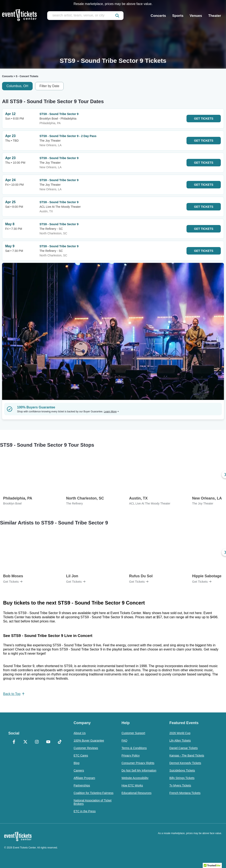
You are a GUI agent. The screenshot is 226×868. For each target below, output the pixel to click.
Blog (77, 763)
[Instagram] (37, 742)
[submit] (117, 16)
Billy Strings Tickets (182, 778)
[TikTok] (60, 742)
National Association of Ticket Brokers (93, 802)
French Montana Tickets (185, 793)
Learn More (111, 412)
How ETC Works (132, 785)
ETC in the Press (85, 811)
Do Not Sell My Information (139, 770)
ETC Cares (81, 755)
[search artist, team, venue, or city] (85, 16)
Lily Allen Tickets (180, 741)
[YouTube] (48, 742)
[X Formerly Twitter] (25, 742)
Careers (79, 770)
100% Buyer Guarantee (89, 741)
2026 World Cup (180, 733)
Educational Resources (136, 793)
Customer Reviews (86, 748)
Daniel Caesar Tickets (184, 748)
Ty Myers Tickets (180, 785)
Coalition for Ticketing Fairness (93, 793)
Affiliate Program (84, 778)
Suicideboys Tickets (182, 770)
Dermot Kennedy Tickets (185, 763)
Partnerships (82, 785)
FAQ (124, 741)
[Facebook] (14, 742)
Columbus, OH (17, 86)
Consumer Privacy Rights (138, 763)
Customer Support (133, 733)
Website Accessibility (135, 778)
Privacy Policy (130, 755)
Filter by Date (49, 86)
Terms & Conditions (134, 748)
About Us (80, 733)
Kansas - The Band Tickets (187, 755)
